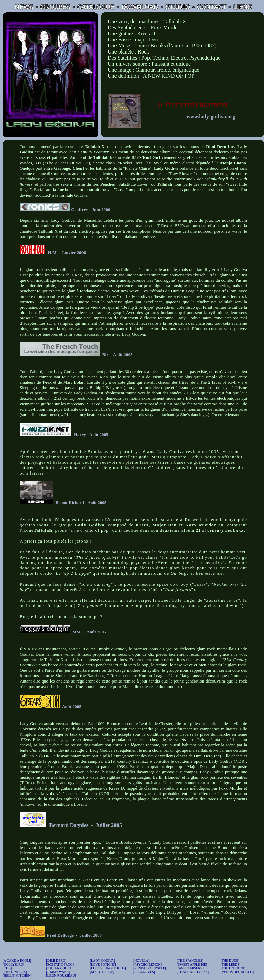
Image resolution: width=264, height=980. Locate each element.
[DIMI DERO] (56, 961)
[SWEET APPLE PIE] (192, 964)
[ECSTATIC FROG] (60, 964)
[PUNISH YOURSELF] (150, 968)
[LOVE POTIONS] (103, 964)
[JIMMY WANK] (58, 972)
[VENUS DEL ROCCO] (237, 972)
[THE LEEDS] (231, 964)
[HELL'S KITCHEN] (17, 975)
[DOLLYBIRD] (13, 964)
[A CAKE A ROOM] (17, 961)
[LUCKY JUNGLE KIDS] (108, 968)
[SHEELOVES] (144, 972)
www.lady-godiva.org (211, 117)
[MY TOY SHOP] (102, 972)
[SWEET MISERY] (190, 968)
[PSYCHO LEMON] (147, 964)
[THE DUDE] (230, 961)
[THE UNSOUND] (234, 968)
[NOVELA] (141, 961)
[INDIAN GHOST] (59, 968)
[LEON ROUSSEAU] (61, 975)
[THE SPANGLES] (190, 961)
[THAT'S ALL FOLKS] (193, 972)
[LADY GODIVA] (103, 961)
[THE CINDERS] (15, 972)
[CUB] (7, 968)
